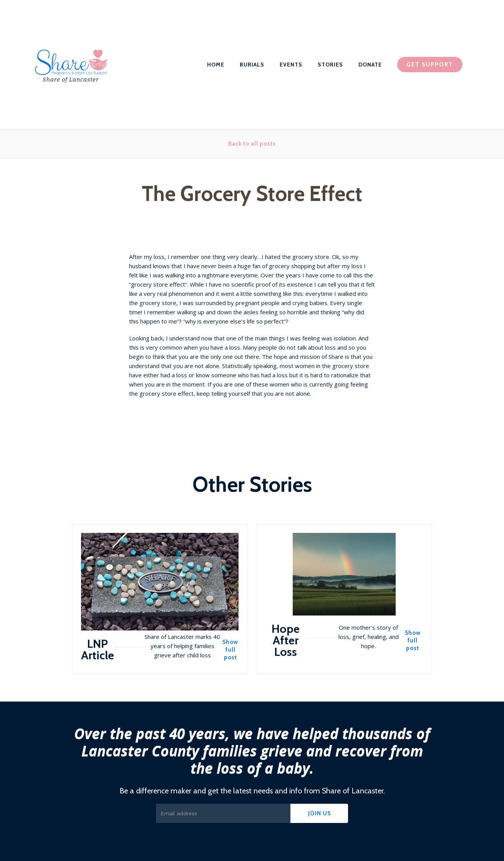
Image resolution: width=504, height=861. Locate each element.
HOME (216, 65)
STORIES (330, 65)
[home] (70, 65)
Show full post (230, 650)
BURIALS (252, 65)
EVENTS (291, 65)
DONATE (370, 65)
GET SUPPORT (430, 65)
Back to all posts (252, 144)
